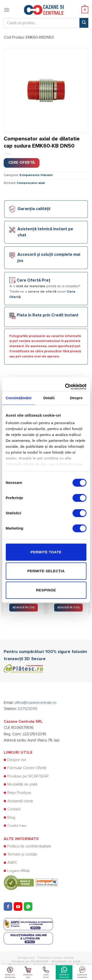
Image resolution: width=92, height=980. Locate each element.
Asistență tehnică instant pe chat (45, 232)
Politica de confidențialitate (29, 846)
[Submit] (84, 23)
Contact (14, 809)
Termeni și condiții (22, 854)
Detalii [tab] (49, 398)
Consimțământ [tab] (19, 398)
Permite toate (46, 552)
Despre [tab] (76, 398)
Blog (11, 817)
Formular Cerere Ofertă (27, 768)
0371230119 (27, 709)
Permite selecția (46, 571)
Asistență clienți (20, 801)
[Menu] (7, 10)
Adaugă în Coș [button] (24, 607)
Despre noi (17, 760)
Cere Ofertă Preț (33, 280)
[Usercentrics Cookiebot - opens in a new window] (66, 384)
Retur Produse (19, 793)
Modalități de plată (22, 784)
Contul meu (17, 826)
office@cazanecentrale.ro (35, 703)
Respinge (46, 590)
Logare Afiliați (19, 871)
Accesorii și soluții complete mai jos (49, 258)
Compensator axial (31, 183)
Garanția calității (34, 209)
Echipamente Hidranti (36, 175)
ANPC (12, 863)
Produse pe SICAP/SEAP (28, 776)
